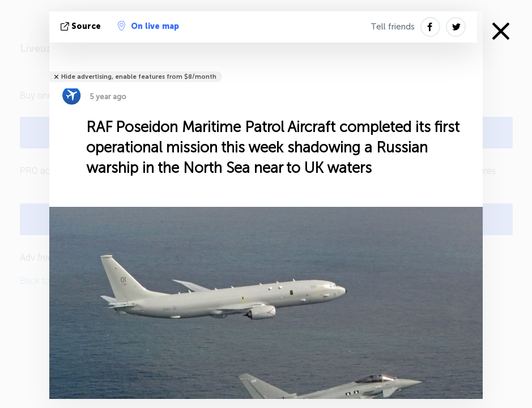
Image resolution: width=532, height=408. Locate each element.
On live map (148, 26)
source (82, 26)
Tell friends (393, 27)
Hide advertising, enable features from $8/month (139, 77)
